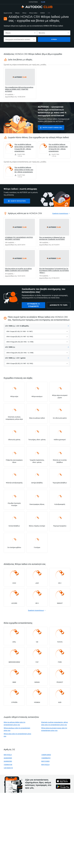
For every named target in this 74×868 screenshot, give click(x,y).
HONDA (43, 13)
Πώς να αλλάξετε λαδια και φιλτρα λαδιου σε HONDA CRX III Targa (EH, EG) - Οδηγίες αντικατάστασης (58, 148)
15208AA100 (8, 765)
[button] (37, 326)
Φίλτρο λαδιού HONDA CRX (52, 128)
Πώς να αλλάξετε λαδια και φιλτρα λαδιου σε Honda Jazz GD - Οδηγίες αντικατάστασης (24, 170)
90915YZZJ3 (45, 765)
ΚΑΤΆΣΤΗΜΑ (33, 2)
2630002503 (8, 761)
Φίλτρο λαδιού (33, 13)
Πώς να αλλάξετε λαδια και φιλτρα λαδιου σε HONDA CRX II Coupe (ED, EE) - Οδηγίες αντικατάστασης (24, 148)
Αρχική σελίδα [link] (8, 13)
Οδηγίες (17, 13)
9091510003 (45, 761)
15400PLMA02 (46, 755)
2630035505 (8, 758)
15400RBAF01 (46, 758)
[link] (20, 83)
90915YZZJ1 (8, 755)
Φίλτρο (24, 13)
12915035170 (8, 768)
